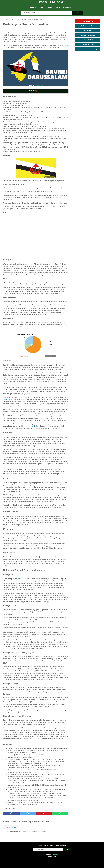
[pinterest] (44, 813)
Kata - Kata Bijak (88, 40)
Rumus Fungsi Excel (88, 44)
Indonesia (20, 579)
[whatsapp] (60, 813)
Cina (39, 367)
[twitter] (28, 813)
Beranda (33, 7)
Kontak (52, 846)
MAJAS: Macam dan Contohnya (88, 49)
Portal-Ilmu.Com (51, 2)
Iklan (48, 846)
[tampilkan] (39, 91)
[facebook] (11, 813)
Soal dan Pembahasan (88, 35)
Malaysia (33, 426)
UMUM (58, 7)
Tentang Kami (42, 846)
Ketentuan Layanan (60, 846)
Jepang (6, 399)
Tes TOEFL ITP (88, 30)
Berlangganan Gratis (88, 21)
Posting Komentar (10, 827)
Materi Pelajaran (46, 7)
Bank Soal (67, 7)
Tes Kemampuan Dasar (88, 26)
